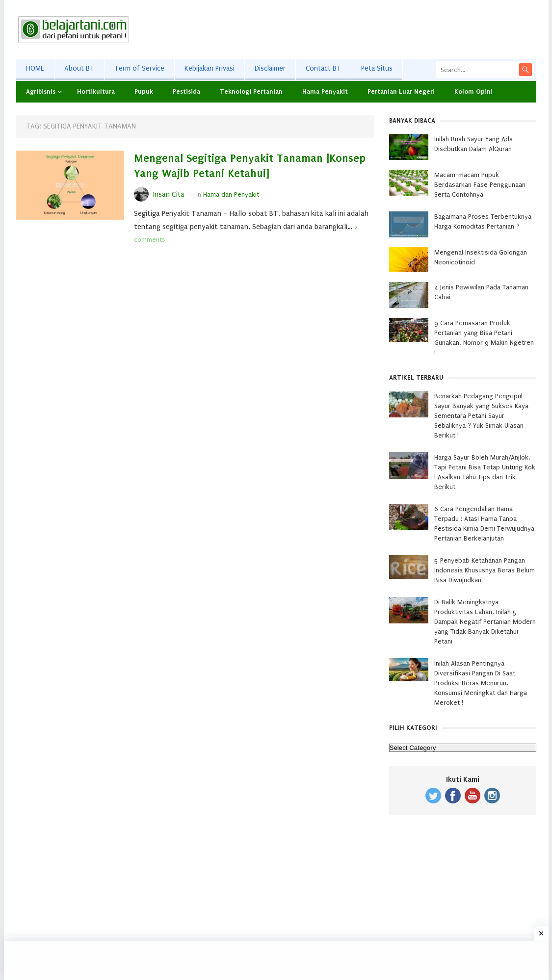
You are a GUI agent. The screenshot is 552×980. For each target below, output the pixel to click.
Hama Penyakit (325, 91)
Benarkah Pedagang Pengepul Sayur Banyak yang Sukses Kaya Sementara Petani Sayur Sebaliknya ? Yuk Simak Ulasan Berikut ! (481, 416)
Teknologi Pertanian (251, 91)
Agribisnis (41, 91)
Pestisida (186, 91)
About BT (79, 68)
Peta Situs (377, 68)
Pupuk (144, 91)
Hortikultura (96, 91)
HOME (35, 68)
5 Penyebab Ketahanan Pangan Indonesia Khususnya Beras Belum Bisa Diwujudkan (485, 570)
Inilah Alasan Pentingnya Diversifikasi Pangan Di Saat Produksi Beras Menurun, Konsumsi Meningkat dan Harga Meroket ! (481, 683)
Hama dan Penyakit (231, 194)
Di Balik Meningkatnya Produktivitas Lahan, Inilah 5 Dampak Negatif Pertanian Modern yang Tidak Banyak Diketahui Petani (485, 622)
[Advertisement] (358, 29)
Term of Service (139, 68)
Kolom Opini (473, 91)
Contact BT (323, 68)
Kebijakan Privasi (210, 68)
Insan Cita (169, 194)
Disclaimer (270, 68)
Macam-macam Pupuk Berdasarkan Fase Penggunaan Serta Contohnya (480, 185)
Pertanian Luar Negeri (401, 91)
